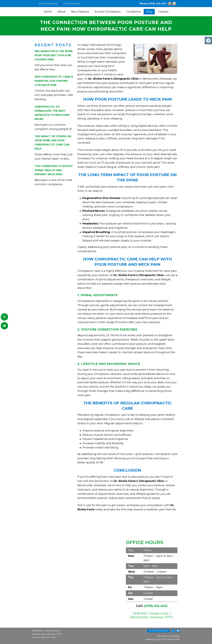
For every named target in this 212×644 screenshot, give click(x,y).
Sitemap (161, 636)
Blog (149, 12)
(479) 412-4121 (157, 4)
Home (48, 12)
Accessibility (173, 636)
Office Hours (72, 4)
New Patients (80, 12)
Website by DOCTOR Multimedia (163, 639)
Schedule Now (48, 4)
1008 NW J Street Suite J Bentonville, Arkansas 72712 (152, 615)
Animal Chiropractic (108, 12)
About (62, 12)
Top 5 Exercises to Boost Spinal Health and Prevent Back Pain (54, 170)
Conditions (134, 12)
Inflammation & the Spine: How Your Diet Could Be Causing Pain (54, 55)
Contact (163, 12)
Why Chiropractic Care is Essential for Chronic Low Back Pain (54, 81)
